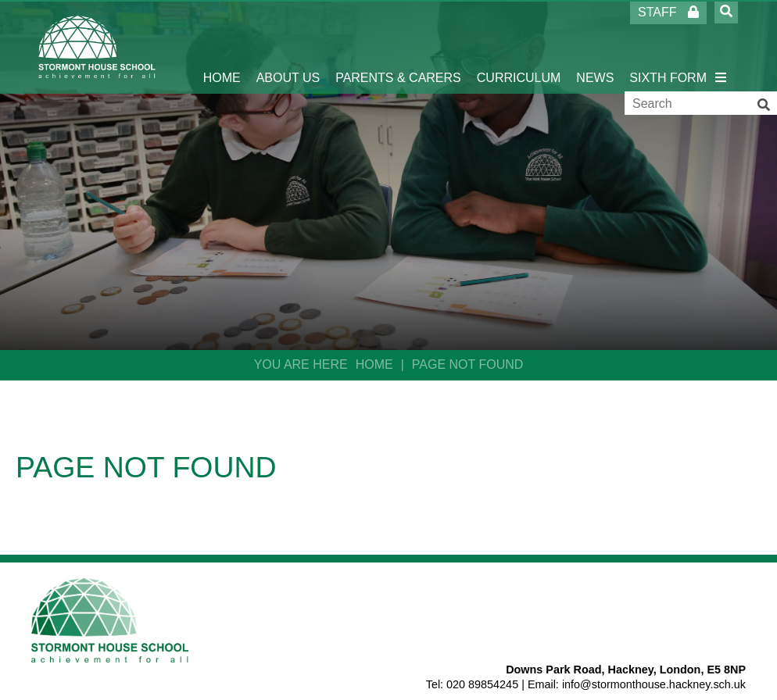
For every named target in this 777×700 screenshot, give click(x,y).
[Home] (97, 47)
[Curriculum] (519, 47)
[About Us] (288, 47)
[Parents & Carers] (398, 47)
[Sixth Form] (668, 47)
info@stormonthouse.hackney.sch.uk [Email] (654, 684)
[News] (595, 47)
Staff (668, 12)
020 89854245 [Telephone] (482, 684)
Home (374, 364)
